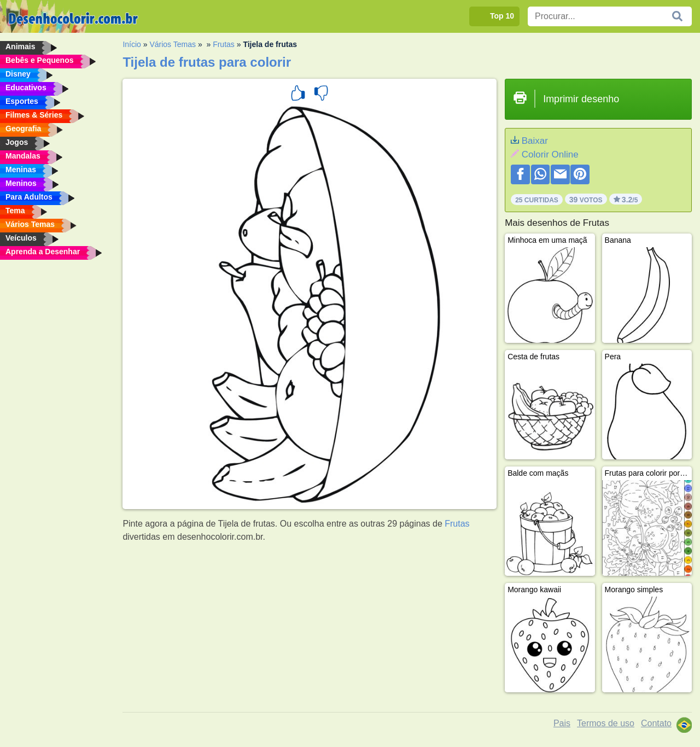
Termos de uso (606, 723)
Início (132, 44)
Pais (562, 723)
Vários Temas (173, 44)
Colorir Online (550, 154)
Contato (656, 723)
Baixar (535, 141)
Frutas (224, 44)
